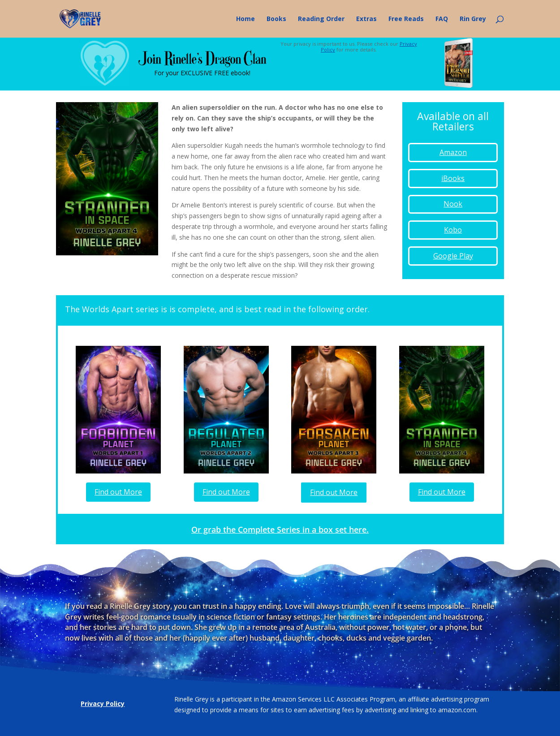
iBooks (453, 178)
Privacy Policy (103, 704)
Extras (366, 19)
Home (246, 19)
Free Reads (406, 19)
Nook (453, 204)
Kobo (453, 230)
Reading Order (321, 19)
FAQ (442, 19)
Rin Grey (473, 19)
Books (276, 19)
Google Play (453, 256)
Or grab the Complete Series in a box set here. (280, 529)
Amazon (453, 152)
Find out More (118, 492)
